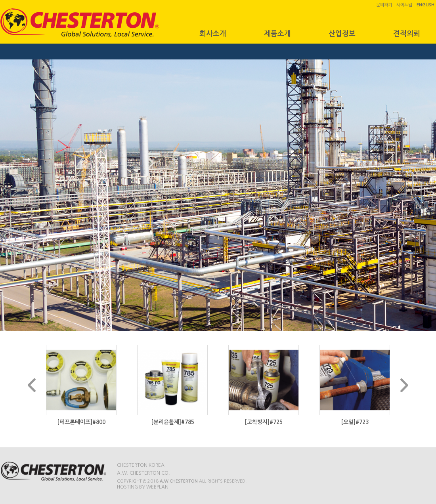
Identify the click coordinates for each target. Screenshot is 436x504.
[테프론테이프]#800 (81, 422)
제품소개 (277, 34)
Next (404, 385)
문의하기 (384, 5)
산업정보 (342, 34)
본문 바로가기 (0, 0)
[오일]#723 (355, 422)
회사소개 (213, 34)
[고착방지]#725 (264, 422)
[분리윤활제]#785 (173, 422)
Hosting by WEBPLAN (143, 487)
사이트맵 (404, 5)
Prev (32, 385)
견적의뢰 (407, 34)
